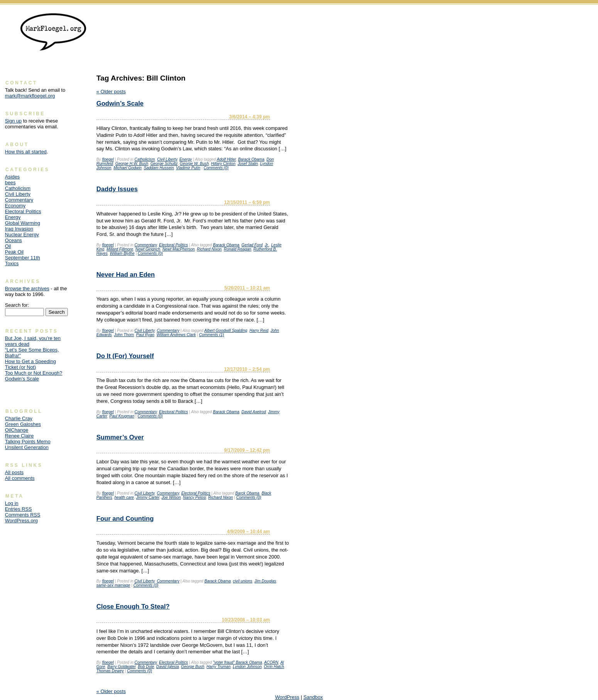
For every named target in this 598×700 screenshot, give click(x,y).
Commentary (146, 245)
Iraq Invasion (19, 229)
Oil (8, 246)
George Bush (193, 667)
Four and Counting (125, 519)
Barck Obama (247, 493)
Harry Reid (259, 331)
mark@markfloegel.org (30, 96)
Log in (12, 503)
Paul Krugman (122, 416)
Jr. (267, 245)
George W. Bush (194, 164)
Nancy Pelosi (195, 497)
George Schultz (164, 164)
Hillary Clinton (223, 164)
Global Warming (23, 223)
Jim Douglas (265, 581)
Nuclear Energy (22, 235)
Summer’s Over (120, 437)
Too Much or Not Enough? (34, 373)
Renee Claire (19, 436)
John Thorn (124, 335)
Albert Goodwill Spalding (226, 331)
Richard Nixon (209, 249)
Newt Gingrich (148, 249)
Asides (12, 177)
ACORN (271, 662)
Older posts (111, 92)
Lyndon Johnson (247, 667)
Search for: (17, 305)
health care (124, 497)
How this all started (26, 152)
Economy (15, 206)
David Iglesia (168, 667)
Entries (19, 509)
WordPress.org (21, 521)
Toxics (12, 263)
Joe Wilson (171, 497)
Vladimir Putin (188, 168)
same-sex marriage (113, 585)
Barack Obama (251, 159)
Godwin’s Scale (120, 103)
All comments (20, 478)
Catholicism (145, 159)
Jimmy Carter (148, 497)
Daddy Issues (117, 189)
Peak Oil (14, 252)
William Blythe (122, 253)
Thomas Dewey (110, 671)
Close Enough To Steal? (133, 607)
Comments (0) (216, 168)
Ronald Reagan (237, 249)
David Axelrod (254, 412)
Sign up (13, 121)
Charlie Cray (19, 418)
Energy (185, 159)
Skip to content (577, 18)
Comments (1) (211, 335)
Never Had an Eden (126, 275)
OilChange (17, 430)
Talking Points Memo (28, 442)
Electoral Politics (173, 245)
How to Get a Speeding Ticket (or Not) (30, 364)
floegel (108, 159)
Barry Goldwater (121, 667)
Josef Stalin (248, 164)
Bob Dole (146, 667)
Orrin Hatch (274, 667)
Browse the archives (27, 289)
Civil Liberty (167, 159)
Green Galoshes (23, 424)
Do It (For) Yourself (125, 356)
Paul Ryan (145, 335)
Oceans (13, 240)
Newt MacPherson (179, 249)
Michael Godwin (127, 168)
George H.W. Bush (132, 164)
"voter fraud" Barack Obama (237, 662)
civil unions (243, 581)
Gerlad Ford (252, 245)
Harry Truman (219, 667)
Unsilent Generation (27, 447)
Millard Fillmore (120, 249)
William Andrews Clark (176, 335)
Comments (23, 515)
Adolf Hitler (226, 159)
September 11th (23, 258)
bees (10, 183)
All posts (14, 472)
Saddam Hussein (159, 168)
